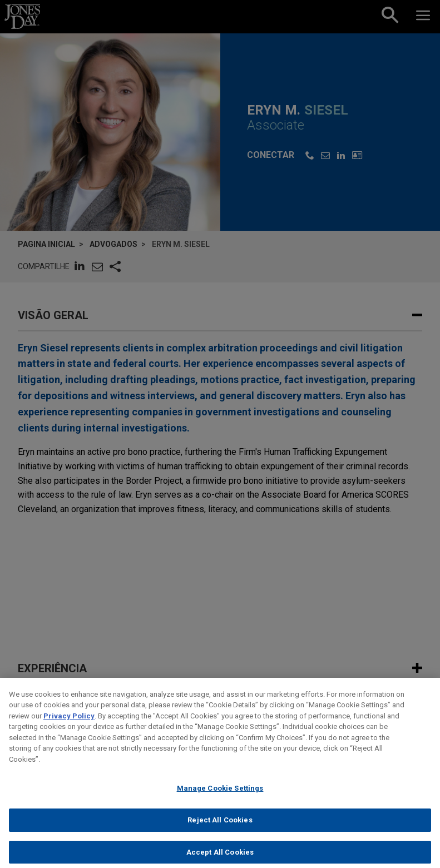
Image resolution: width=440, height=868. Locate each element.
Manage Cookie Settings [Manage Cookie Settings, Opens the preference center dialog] (220, 797)
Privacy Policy (69, 724)
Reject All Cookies (220, 828)
